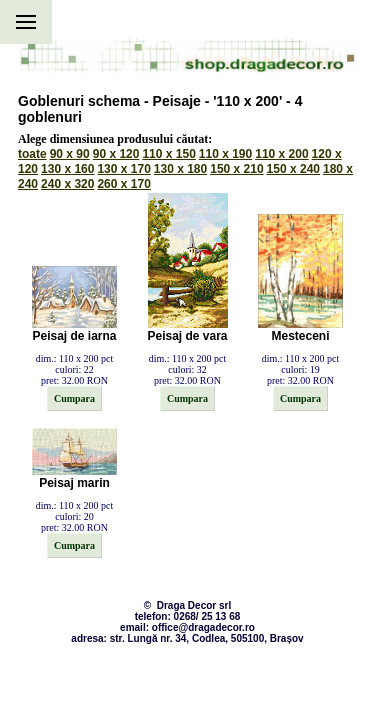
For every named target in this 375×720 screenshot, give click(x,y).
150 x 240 (293, 169)
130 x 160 (67, 169)
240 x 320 (67, 184)
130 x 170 (123, 169)
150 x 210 (236, 169)
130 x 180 (180, 169)
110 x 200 (281, 154)
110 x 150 (168, 154)
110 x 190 (225, 154)
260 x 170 (123, 184)
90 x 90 (70, 154)
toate (32, 154)
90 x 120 (116, 154)
